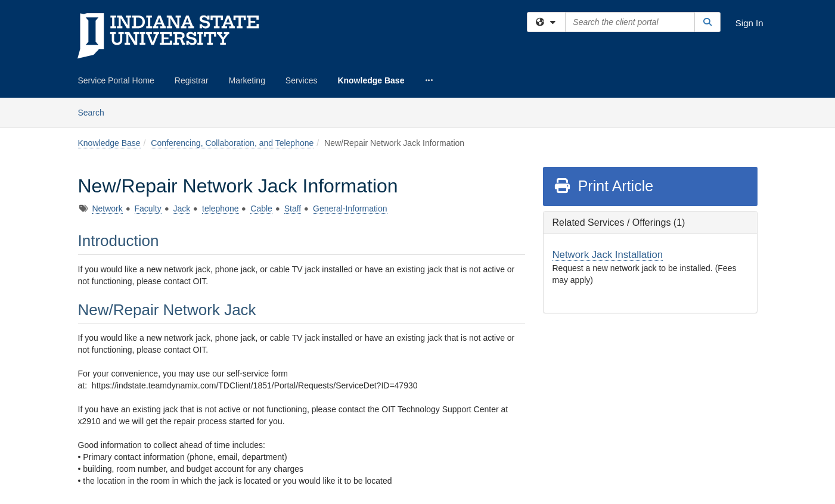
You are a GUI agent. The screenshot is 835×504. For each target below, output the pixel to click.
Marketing (246, 80)
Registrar (192, 80)
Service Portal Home (116, 80)
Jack (181, 209)
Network (107, 209)
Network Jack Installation (608, 255)
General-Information (350, 209)
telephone (221, 209)
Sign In (749, 23)
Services (302, 80)
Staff (293, 209)
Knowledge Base (371, 80)
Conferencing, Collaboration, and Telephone (232, 143)
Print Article (603, 186)
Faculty (148, 209)
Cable (261, 209)
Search (96, 112)
